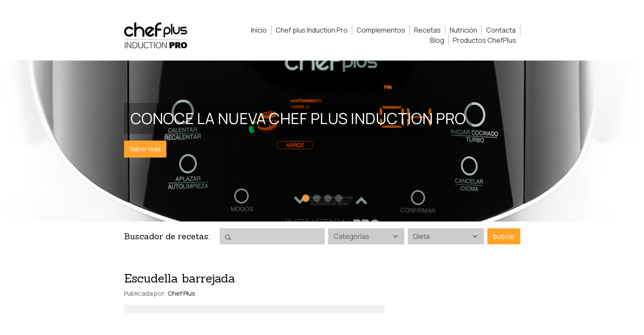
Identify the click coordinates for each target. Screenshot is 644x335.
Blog (437, 40)
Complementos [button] (381, 30)
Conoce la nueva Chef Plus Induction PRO (298, 118)
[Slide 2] (317, 198)
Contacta (501, 30)
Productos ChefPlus (485, 40)
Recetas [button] (427, 30)
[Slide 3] (328, 198)
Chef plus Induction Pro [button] (312, 30)
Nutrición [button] (463, 30)
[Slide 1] (306, 198)
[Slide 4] (339, 198)
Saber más (145, 149)
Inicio (259, 30)
